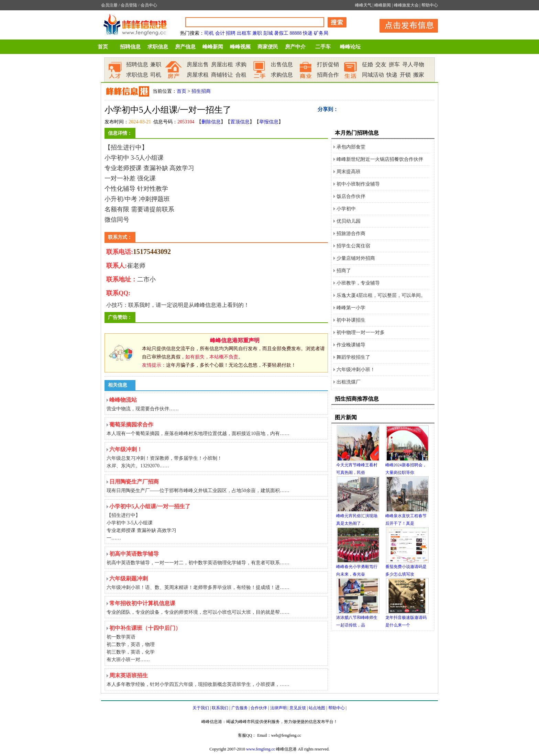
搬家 (419, 75)
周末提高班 (349, 172)
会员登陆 (129, 5)
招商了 (344, 271)
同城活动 (373, 75)
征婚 (367, 64)
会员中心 (149, 5)
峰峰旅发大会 (406, 5)
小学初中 (346, 209)
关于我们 (201, 708)
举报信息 (269, 122)
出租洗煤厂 (349, 382)
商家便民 (268, 47)
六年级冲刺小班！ (356, 370)
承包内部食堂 (351, 147)
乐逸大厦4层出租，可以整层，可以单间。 (381, 295)
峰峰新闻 (383, 5)
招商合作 (328, 75)
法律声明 (278, 708)
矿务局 (321, 33)
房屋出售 (198, 64)
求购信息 (282, 75)
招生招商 (201, 91)
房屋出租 (222, 64)
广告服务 (240, 708)
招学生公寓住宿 (353, 246)
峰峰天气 (363, 5)
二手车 (323, 47)
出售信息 (282, 64)
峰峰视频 (240, 47)
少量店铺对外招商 (356, 258)
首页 (103, 47)
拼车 (394, 64)
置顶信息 (240, 122)
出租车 (244, 33)
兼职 (257, 33)
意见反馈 (298, 708)
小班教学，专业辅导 (358, 283)
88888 (296, 33)
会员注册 (109, 5)
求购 (241, 64)
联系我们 (220, 708)
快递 (308, 33)
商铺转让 (222, 75)
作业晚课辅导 (351, 345)
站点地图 (317, 708)
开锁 (405, 75)
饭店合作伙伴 (351, 196)
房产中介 (295, 47)
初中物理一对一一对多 (361, 332)
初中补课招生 (351, 320)
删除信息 (211, 122)
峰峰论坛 (350, 47)
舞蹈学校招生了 (353, 357)
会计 (220, 33)
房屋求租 (198, 75)
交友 (381, 64)
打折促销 (328, 64)
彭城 (268, 33)
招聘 (231, 33)
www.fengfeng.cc (261, 749)
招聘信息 (130, 47)
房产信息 (185, 47)
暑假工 (281, 33)
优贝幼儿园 (349, 221)
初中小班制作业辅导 (358, 184)
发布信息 (405, 25)
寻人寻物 (413, 64)
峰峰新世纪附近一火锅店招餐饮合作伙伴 (380, 159)
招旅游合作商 (351, 234)
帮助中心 (430, 5)
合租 (241, 75)
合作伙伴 (259, 708)
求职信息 (158, 47)
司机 (209, 33)
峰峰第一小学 (351, 308)
